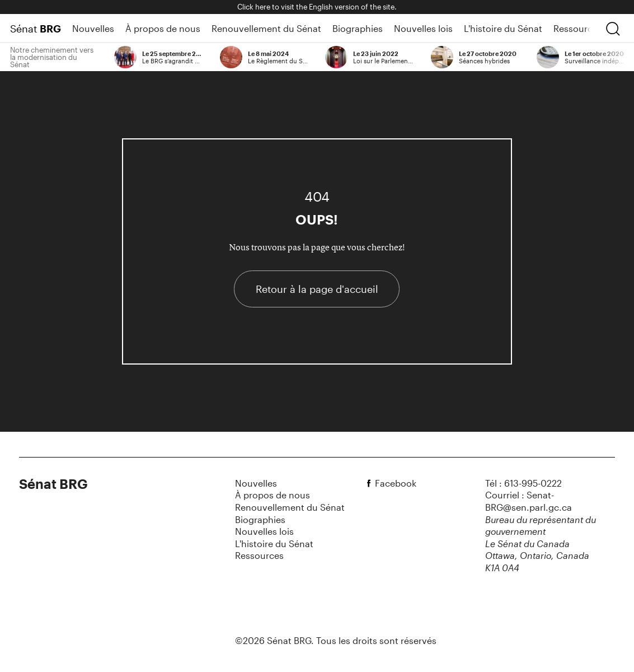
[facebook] (370, 483)
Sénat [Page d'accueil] (36, 29)
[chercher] (613, 29)
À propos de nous (163, 28)
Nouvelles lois (423, 28)
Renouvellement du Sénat (266, 28)
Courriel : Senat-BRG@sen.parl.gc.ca (529, 501)
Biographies (358, 28)
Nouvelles (93, 28)
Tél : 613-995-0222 (523, 483)
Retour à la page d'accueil (317, 289)
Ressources (578, 28)
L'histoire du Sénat (503, 28)
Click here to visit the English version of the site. (317, 7)
